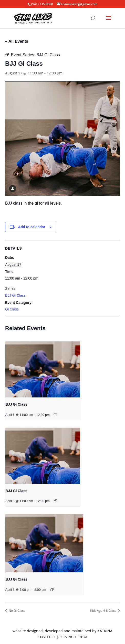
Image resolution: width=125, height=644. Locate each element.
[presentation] (43, 369)
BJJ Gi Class (15, 295)
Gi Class (12, 309)
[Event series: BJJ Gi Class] (56, 415)
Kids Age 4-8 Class (104, 611)
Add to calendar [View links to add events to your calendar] (32, 227)
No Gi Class (17, 611)
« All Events (17, 41)
